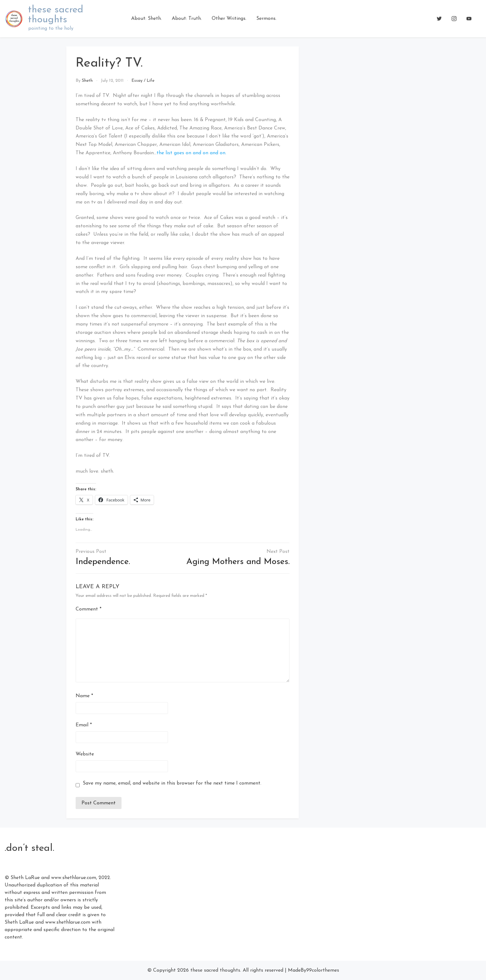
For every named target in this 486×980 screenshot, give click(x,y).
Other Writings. (229, 19)
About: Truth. (187, 19)
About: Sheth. (146, 19)
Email (84, 725)
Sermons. (266, 19)
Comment (88, 609)
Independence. (103, 562)
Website (85, 754)
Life (150, 81)
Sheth (87, 81)
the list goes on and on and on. (191, 153)
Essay (137, 81)
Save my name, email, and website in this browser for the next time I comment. (172, 783)
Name (84, 696)
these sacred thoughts (56, 15)
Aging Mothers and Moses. (238, 562)
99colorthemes (323, 970)
